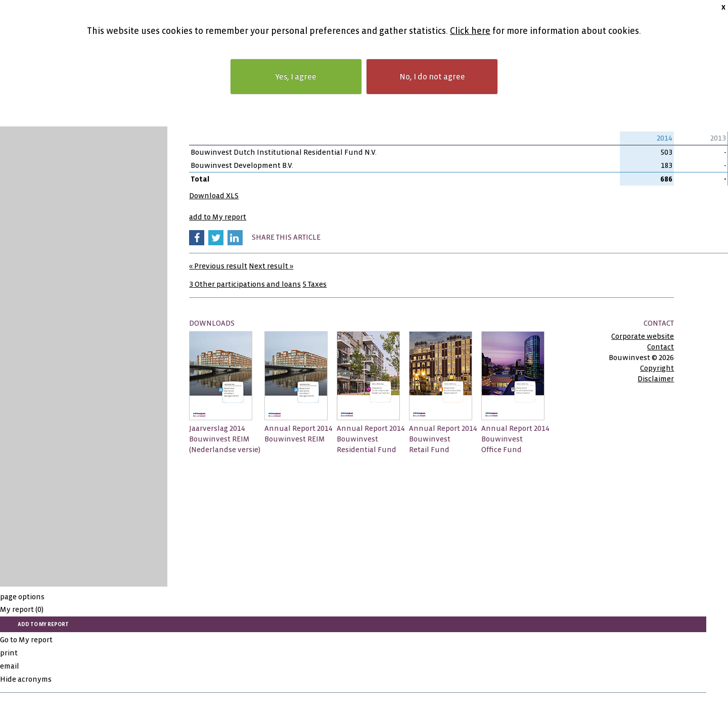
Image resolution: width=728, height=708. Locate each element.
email (10, 666)
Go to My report (26, 640)
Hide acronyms (26, 679)
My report (22, 609)
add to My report (218, 217)
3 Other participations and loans (245, 284)
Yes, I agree (296, 77)
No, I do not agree (432, 77)
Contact (661, 347)
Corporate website (643, 336)
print (9, 653)
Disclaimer (656, 379)
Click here (470, 31)
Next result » (271, 266)
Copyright (657, 368)
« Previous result (218, 266)
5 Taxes (314, 284)
